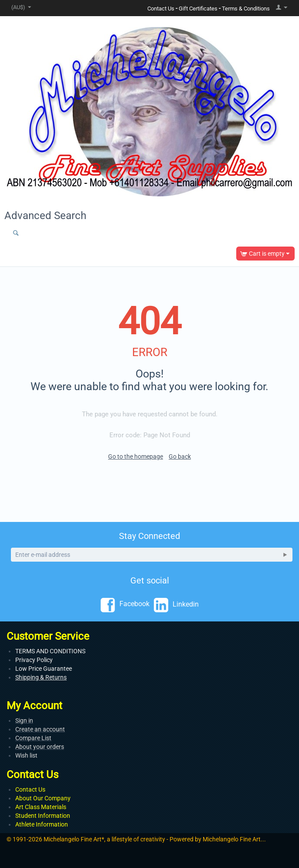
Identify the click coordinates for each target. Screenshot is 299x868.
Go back (180, 456)
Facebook (125, 604)
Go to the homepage (136, 456)
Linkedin (176, 605)
